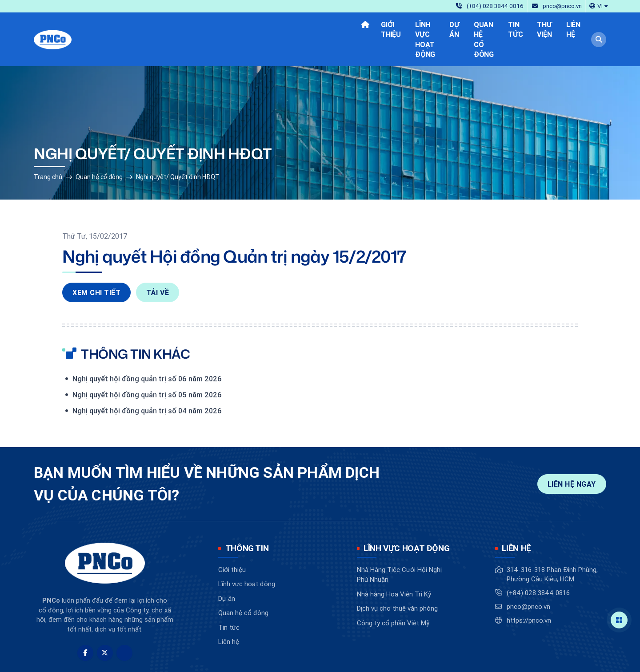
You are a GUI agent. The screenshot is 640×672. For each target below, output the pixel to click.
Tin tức (229, 597)
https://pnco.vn (529, 590)
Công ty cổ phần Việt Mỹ (393, 592)
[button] (599, 6)
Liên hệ (229, 611)
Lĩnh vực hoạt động (247, 553)
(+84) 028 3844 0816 (538, 562)
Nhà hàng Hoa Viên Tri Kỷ (394, 563)
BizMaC (361, 658)
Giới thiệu (232, 539)
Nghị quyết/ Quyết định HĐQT (178, 146)
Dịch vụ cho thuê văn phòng (397, 578)
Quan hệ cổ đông (99, 146)
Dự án (227, 568)
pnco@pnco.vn (528, 576)
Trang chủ (48, 146)
